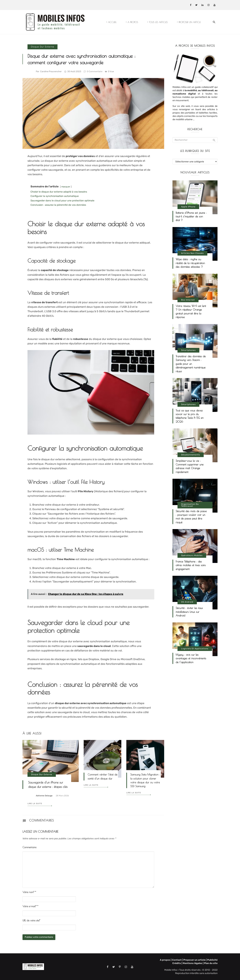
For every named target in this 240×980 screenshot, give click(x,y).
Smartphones (188, 350)
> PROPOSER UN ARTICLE (189, 22)
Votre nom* (29, 892)
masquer (66, 187)
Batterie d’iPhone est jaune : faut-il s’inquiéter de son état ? (191, 216)
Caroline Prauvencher (51, 71)
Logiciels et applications (195, 649)
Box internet (188, 300)
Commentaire (29, 847)
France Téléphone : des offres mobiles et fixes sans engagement (191, 565)
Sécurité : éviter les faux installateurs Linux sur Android (189, 612)
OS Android (187, 602)
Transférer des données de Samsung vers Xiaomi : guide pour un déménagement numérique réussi (191, 364)
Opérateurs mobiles (192, 555)
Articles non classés (192, 253)
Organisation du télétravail (190, 505)
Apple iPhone (188, 207)
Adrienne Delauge (44, 796)
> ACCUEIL (111, 22)
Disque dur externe (42, 47)
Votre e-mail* (30, 906)
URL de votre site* (31, 920)
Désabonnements (191, 455)
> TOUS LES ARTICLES (157, 22)
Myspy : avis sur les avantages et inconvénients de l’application (191, 658)
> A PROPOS (132, 22)
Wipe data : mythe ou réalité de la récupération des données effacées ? (190, 263)
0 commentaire (93, 71)
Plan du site (210, 963)
